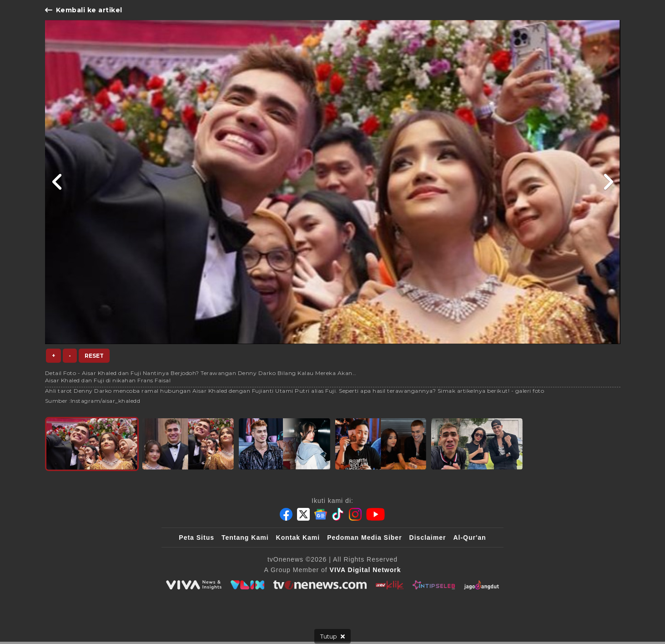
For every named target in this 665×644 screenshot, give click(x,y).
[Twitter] (303, 514)
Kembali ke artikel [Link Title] (84, 10)
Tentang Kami (245, 538)
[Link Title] (58, 182)
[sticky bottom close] (332, 636)
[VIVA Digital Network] (365, 570)
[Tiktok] (338, 514)
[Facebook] (286, 514)
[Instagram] (355, 514)
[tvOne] (320, 585)
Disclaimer (428, 538)
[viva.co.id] (194, 585)
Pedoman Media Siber (364, 538)
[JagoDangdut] (481, 585)
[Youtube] (375, 514)
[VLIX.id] (247, 585)
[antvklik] (390, 585)
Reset (94, 356)
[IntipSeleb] (434, 585)
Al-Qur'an (469, 538)
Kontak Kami (298, 538)
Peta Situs (196, 538)
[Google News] (321, 514)
